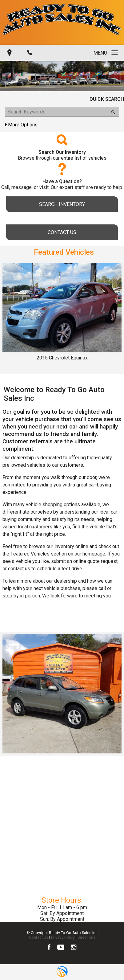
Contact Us (39, 937)
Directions (86, 937)
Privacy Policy (63, 937)
